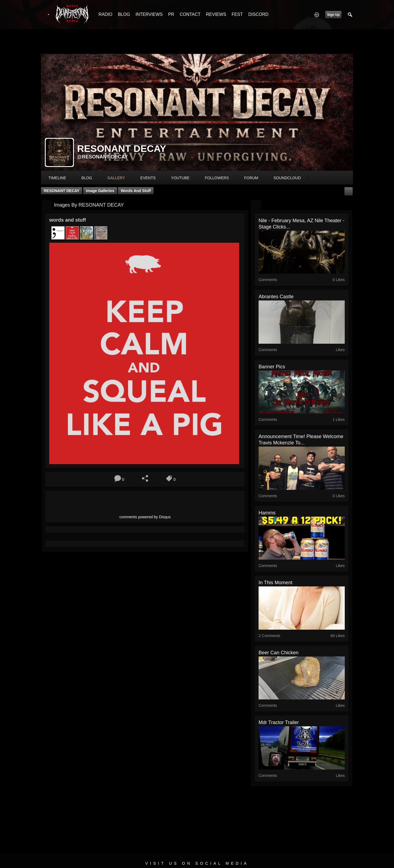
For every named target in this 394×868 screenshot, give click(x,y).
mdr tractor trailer (279, 722)
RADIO (105, 14)
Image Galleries (100, 191)
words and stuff (136, 191)
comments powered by (145, 517)
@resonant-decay (102, 157)
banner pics (272, 367)
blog (87, 178)
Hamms (267, 513)
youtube (180, 178)
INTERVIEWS (149, 14)
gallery (116, 178)
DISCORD (258, 14)
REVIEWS (216, 14)
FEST (237, 14)
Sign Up (333, 15)
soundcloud (287, 178)
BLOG (124, 14)
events (148, 178)
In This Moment (276, 583)
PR (171, 14)
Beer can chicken (279, 653)
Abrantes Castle (276, 297)
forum (251, 178)
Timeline (57, 178)
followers (217, 178)
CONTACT (190, 14)
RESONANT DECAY (62, 191)
